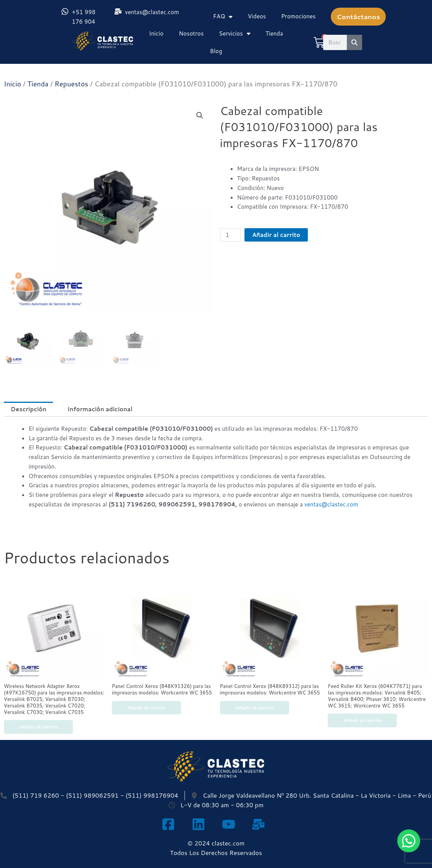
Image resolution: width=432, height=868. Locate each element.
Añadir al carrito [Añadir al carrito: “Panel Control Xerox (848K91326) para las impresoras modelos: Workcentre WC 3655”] (146, 708)
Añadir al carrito (276, 235)
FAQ (223, 17)
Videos (257, 16)
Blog (216, 51)
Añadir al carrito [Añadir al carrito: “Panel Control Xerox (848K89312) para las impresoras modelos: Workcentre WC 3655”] (255, 708)
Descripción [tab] (28, 409)
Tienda (274, 33)
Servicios (235, 33)
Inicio (156, 33)
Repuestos (71, 84)
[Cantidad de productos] (230, 235)
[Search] (354, 42)
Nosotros (191, 33)
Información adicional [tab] (100, 409)
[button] (200, 115)
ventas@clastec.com (331, 504)
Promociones (298, 16)
